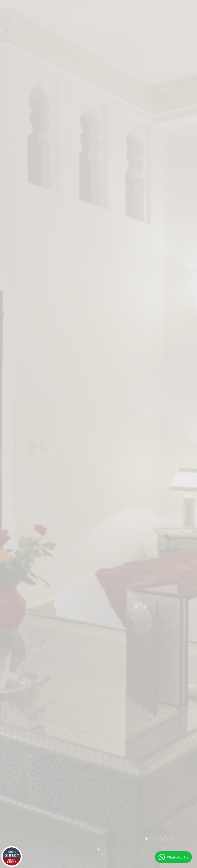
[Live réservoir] (12, 856)
